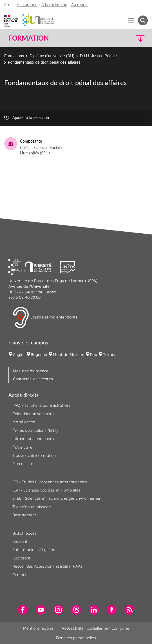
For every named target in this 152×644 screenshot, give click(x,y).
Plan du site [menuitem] (23, 464)
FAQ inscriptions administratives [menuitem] (41, 405)
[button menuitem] (143, 20)
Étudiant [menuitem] (20, 541)
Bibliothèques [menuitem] (24, 533)
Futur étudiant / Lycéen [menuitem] (34, 550)
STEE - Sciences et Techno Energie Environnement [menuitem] (58, 498)
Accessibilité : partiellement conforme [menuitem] (95, 628)
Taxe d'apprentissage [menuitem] (32, 507)
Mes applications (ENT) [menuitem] (35, 430)
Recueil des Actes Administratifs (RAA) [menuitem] (47, 566)
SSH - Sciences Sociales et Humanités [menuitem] (46, 490)
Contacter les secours (33, 379)
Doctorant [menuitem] (21, 558)
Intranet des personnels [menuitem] (34, 439)
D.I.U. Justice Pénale (98, 56)
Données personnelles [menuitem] (76, 638)
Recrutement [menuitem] (24, 515)
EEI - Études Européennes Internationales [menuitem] (50, 482)
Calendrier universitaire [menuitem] (33, 414)
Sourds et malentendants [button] (45, 318)
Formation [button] (28, 38)
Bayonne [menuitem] (39, 355)
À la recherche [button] (54, 5)
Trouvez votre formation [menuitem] (34, 455)
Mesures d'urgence (31, 371)
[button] (131, 38)
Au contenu (27, 5)
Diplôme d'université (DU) (52, 56)
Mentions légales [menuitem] (38, 628)
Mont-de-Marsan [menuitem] (69, 355)
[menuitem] (23, 610)
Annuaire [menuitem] (22, 447)
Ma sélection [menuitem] (24, 422)
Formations (14, 56)
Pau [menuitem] (94, 355)
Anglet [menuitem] (19, 355)
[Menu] (131, 20)
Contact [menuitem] (19, 575)
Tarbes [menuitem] (110, 355)
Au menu (79, 5)
